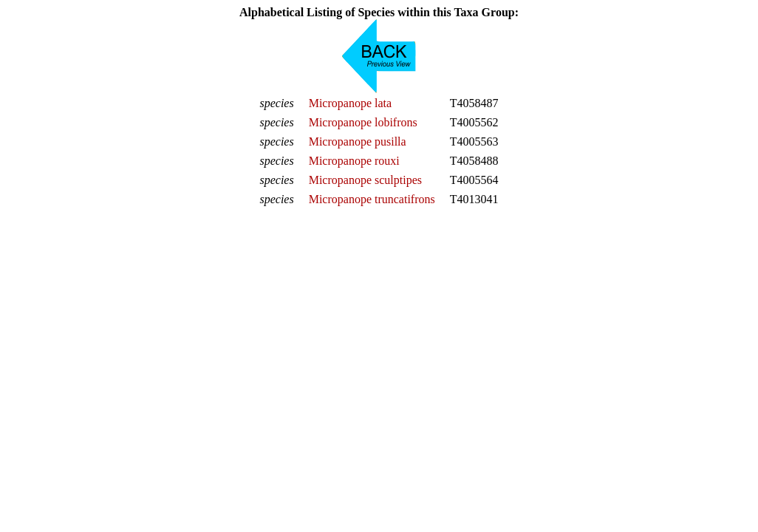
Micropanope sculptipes (365, 180)
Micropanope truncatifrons (372, 199)
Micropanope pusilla (358, 141)
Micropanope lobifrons (363, 122)
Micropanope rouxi (354, 161)
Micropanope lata (350, 103)
